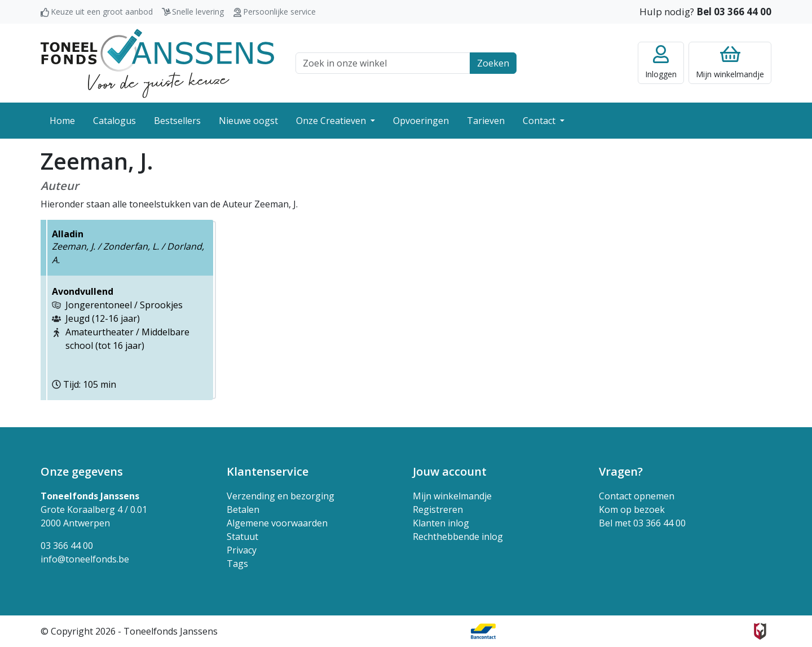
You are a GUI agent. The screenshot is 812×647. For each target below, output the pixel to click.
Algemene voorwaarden (277, 523)
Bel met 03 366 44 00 (642, 523)
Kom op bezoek (632, 509)
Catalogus (114, 121)
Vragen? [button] (621, 471)
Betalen (243, 509)
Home (62, 121)
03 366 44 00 (67, 546)
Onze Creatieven (332, 121)
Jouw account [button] (450, 471)
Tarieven (486, 121)
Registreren (438, 509)
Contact (540, 121)
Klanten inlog (441, 523)
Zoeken (493, 63)
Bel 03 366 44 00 (734, 12)
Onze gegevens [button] (82, 471)
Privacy (242, 550)
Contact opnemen (637, 496)
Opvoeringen (421, 121)
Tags (237, 564)
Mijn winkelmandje (452, 496)
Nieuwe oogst (248, 121)
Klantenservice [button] (268, 471)
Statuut (242, 537)
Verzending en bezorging (281, 496)
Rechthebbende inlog (458, 537)
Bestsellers (177, 121)
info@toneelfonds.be (85, 559)
